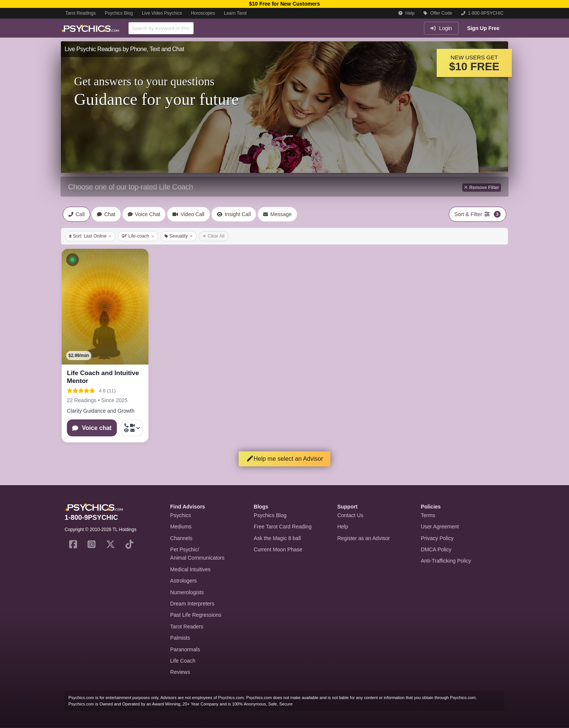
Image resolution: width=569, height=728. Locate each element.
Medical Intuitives (190, 569)
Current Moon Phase (278, 549)
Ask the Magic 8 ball (277, 538)
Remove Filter (482, 188)
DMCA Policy (436, 549)
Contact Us (350, 515)
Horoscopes (203, 13)
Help (406, 13)
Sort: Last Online (90, 236)
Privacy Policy (437, 538)
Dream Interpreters (192, 604)
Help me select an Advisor (285, 459)
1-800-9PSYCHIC (482, 13)
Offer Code (438, 13)
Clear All (214, 236)
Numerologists (187, 592)
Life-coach (138, 236)
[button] (73, 260)
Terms (428, 515)
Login (441, 28)
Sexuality (179, 236)
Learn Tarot (235, 13)
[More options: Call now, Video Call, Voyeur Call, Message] (132, 428)
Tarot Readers (187, 627)
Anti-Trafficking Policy (446, 561)
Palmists (180, 638)
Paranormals (185, 649)
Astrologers (184, 581)
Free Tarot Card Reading (283, 527)
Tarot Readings (81, 13)
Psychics (181, 515)
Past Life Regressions (196, 615)
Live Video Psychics (162, 13)
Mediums (181, 527)
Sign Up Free (483, 28)
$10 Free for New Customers (284, 4)
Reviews (180, 672)
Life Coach (183, 661)
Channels (181, 538)
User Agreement (440, 527)
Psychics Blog (119, 13)
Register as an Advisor (363, 538)
